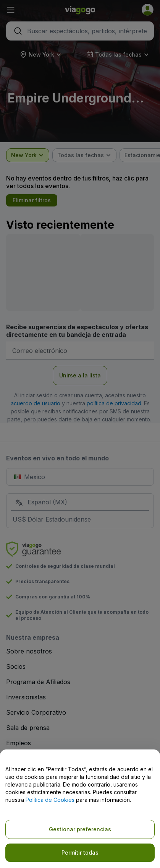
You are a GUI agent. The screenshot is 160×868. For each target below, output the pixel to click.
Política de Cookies (50, 800)
